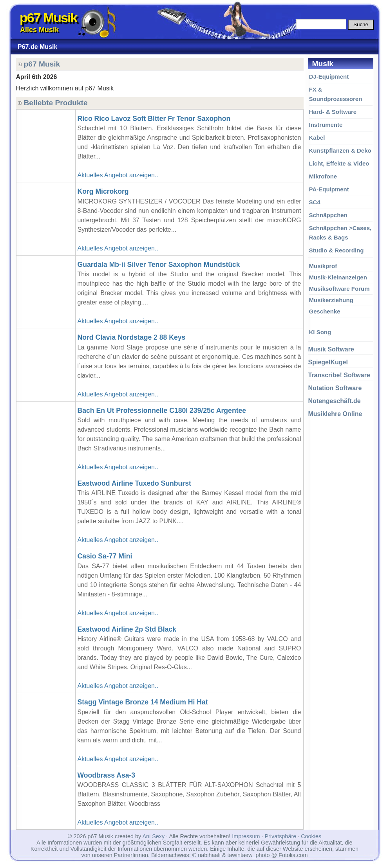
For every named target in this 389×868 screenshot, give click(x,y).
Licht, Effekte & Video (339, 163)
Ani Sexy (153, 836)
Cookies (311, 836)
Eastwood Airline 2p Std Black (127, 629)
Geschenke (325, 311)
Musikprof (323, 266)
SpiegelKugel (328, 362)
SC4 (315, 202)
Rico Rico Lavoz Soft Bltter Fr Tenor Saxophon (154, 119)
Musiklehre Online (335, 414)
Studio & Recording (337, 250)
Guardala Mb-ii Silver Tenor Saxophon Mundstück (159, 265)
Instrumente (326, 125)
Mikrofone (323, 176)
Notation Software (335, 388)
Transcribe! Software (339, 375)
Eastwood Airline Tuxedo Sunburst (134, 483)
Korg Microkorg (103, 191)
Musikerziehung (331, 300)
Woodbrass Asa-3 (107, 775)
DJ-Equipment (329, 77)
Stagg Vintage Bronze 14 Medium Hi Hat (143, 702)
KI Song (320, 332)
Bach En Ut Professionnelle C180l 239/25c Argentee (162, 411)
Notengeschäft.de (335, 401)
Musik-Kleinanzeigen (338, 277)
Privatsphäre (280, 836)
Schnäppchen (328, 215)
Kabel (317, 138)
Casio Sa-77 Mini (105, 556)
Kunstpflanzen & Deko (340, 150)
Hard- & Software (333, 112)
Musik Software (331, 349)
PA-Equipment (329, 189)
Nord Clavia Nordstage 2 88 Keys (132, 337)
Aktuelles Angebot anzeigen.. (118, 175)
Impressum (246, 836)
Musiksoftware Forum (339, 289)
